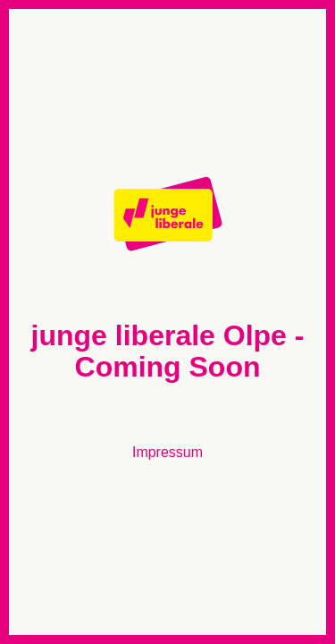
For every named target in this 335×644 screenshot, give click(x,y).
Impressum (167, 452)
